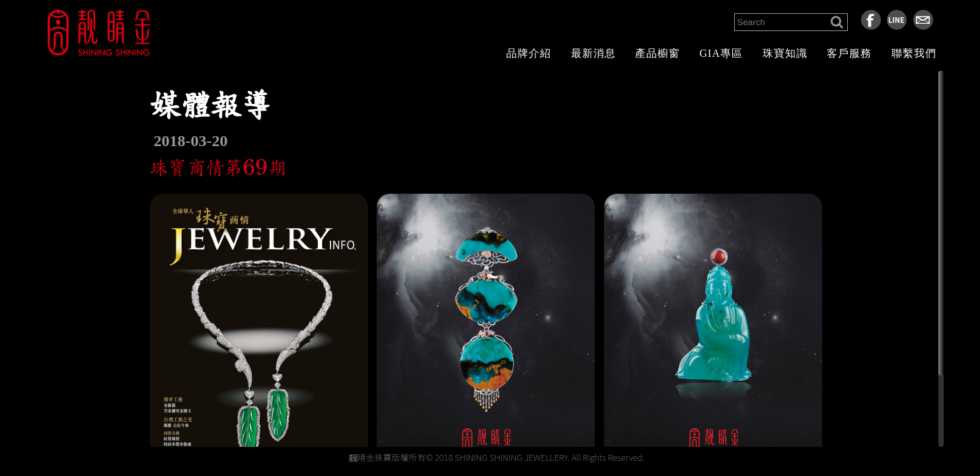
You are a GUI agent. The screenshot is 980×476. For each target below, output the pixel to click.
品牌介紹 (529, 53)
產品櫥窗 (658, 53)
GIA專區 (721, 53)
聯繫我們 (914, 53)
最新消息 (593, 53)
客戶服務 (849, 53)
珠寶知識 (785, 53)
